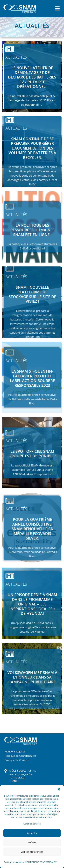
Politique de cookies (14, 862)
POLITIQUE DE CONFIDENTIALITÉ (41, 862)
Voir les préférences (32, 852)
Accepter (32, 833)
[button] (59, 789)
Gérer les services (32, 824)
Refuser (32, 842)
